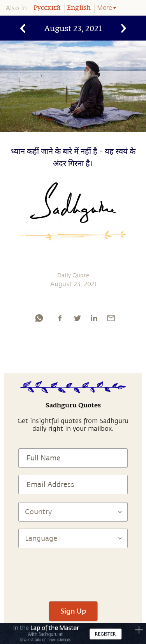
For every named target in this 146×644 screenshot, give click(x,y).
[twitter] (77, 318)
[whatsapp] (39, 318)
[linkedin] (94, 318)
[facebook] (60, 318)
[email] (111, 318)
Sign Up (73, 611)
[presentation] (73, 571)
